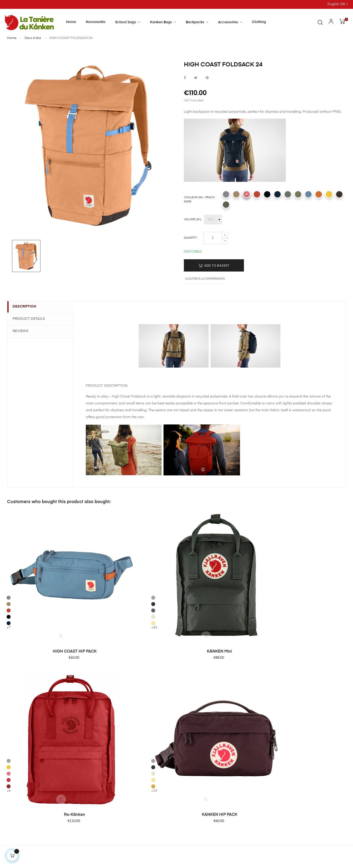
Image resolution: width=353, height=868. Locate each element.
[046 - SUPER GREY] (96, 561)
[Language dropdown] (309, 4)
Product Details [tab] (31, 319)
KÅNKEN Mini (133, 597)
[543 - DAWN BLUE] (308, 194)
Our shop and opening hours (146, 699)
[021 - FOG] (96, 548)
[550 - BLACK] (267, 194)
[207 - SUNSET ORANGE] (319, 194)
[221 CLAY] (236, 194)
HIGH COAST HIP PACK (46, 597)
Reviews (23, 331)
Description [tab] (27, 307)
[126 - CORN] (96, 574)
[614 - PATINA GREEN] (288, 194)
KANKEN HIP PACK (307, 597)
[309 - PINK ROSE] (183, 561)
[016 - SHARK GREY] (226, 194)
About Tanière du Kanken (143, 690)
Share (185, 78)
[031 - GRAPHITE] (96, 555)
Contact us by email (21, 820)
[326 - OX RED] (183, 574)
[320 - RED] (183, 567)
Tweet (196, 78)
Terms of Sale (193, 725)
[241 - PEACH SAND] (247, 194)
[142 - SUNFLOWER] (183, 555)
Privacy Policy (193, 743)
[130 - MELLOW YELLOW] (329, 194)
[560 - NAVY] (277, 194)
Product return (193, 717)
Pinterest (207, 78)
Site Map (189, 752)
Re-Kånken (220, 597)
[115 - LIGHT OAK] (96, 567)
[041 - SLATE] (183, 548)
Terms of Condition (197, 734)
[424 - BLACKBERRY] (339, 194)
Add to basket (214, 266)
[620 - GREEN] (298, 194)
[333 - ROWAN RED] (257, 194)
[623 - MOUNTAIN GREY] (226, 205)
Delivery (188, 699)
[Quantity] (213, 238)
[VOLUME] (213, 220)
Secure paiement (195, 708)
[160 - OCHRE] (271, 574)
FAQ (185, 690)
